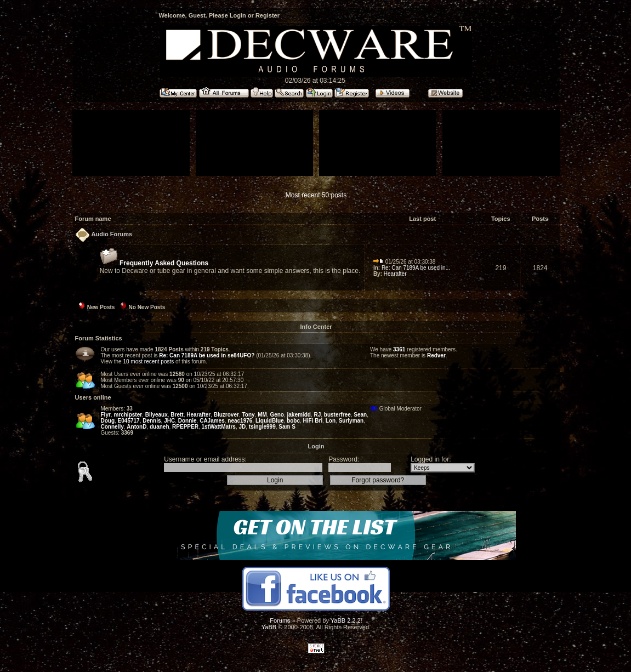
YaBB (269, 627)
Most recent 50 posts (316, 195)
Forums (280, 620)
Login (238, 15)
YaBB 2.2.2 (346, 620)
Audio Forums (112, 234)
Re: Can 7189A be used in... (416, 268)
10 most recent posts (148, 361)
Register (268, 15)
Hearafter (395, 274)
